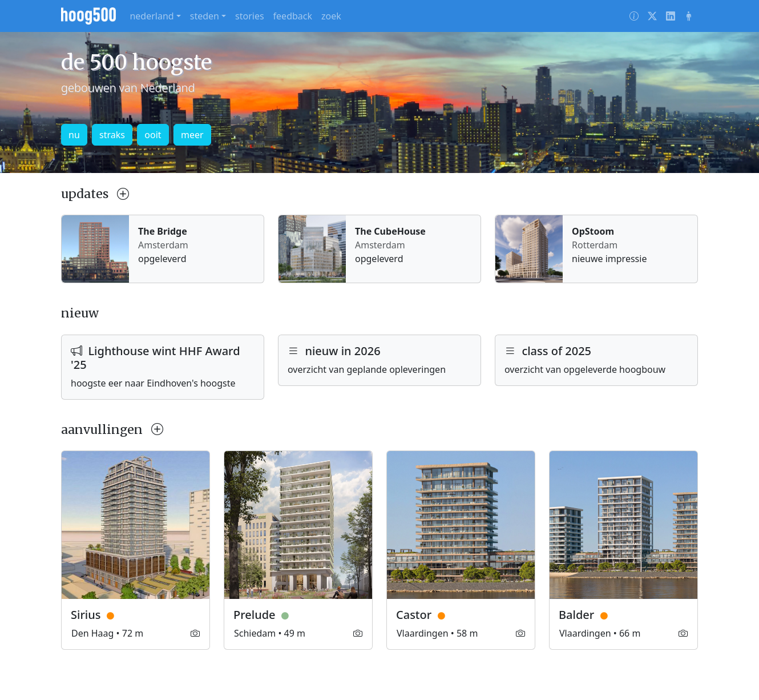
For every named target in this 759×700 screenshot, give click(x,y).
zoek (331, 16)
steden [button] (205, 16)
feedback (293, 16)
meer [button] (192, 135)
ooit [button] (153, 135)
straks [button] (112, 135)
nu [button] (74, 135)
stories (250, 16)
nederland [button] (152, 16)
